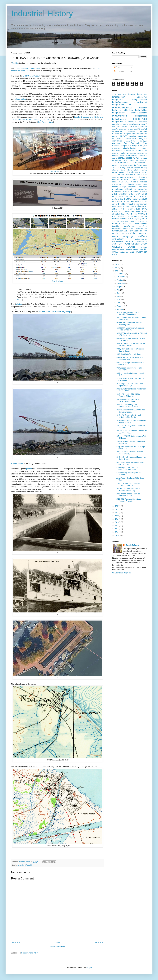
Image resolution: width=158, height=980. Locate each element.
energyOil (143, 141)
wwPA (115, 252)
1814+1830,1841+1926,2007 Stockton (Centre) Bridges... (131, 411)
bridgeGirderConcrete (122, 105)
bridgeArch (119, 97)
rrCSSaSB (143, 199)
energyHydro (117, 141)
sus (118, 221)
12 (115, 94)
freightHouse (137, 146)
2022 (117, 509)
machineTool (129, 151)
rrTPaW (140, 216)
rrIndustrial (131, 204)
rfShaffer (131, 184)
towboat (133, 221)
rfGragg (144, 168)
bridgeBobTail (142, 97)
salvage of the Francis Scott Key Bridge (55, 312)
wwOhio (143, 249)
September (121, 283)
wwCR (115, 236)
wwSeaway (124, 252)
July (119, 290)
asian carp (122, 94)
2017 (117, 526)
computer (128, 134)
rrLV (124, 207)
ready (145, 158)
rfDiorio (114, 168)
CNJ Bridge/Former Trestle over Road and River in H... (130, 369)
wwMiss (132, 247)
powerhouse (131, 156)
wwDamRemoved (141, 239)
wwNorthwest (132, 249)
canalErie (116, 124)
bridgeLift (143, 108)
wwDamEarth (118, 239)
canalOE (144, 127)
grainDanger (116, 148)
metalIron (125, 153)
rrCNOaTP (135, 199)
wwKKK (144, 244)
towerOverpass (130, 226)
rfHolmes (137, 172)
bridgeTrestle (141, 116)
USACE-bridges (58, 281)
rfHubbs (115, 175)
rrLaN (114, 206)
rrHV (114, 204)
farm (126, 143)
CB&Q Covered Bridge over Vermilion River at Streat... (130, 350)
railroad (129, 158)
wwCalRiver (131, 233)
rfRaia (127, 182)
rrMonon (115, 209)
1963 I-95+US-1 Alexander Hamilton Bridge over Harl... (130, 453)
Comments (119, 72)
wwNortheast (118, 249)
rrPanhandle (135, 211)
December (121, 274)
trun (146, 229)
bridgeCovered (140, 102)
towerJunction (141, 224)
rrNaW (130, 209)
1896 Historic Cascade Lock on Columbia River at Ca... (128, 313)
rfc (146, 163)
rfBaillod (115, 163)
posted (29, 469)
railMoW (121, 158)
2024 (117, 271)
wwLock (117, 247)
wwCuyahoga (128, 237)
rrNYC (122, 211)
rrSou (115, 216)
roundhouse (118, 189)
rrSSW (127, 216)
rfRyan (122, 184)
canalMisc (21, 865)
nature (122, 156)
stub (114, 221)
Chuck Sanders (54, 171)
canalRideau (123, 129)
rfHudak (121, 175)
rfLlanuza (143, 177)
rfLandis (130, 177)
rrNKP (115, 211)
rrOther (128, 211)
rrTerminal (133, 216)
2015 (117, 532)
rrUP (145, 216)
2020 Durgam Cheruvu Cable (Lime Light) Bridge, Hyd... (130, 385)
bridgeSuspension (139, 113)
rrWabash (124, 219)
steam (145, 219)
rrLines (120, 206)
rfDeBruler (138, 165)
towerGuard (127, 224)
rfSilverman (139, 184)
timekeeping (124, 221)
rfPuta (121, 182)
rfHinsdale (129, 172)
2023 (117, 506)
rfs (126, 184)
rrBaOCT (123, 194)
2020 (117, 516)
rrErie (132, 202)
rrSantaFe (142, 214)
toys (132, 229)
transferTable (139, 229)
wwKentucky (135, 244)
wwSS (132, 252)
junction (133, 148)
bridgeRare (128, 110)
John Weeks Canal (46, 122)
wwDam (142, 236)
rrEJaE (126, 201)
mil (146, 153)
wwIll (128, 244)
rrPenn (144, 211)
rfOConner (124, 180)
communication (118, 134)
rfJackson (129, 175)
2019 (117, 519)
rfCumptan (129, 165)
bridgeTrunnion (119, 119)
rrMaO (128, 206)
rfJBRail (137, 175)
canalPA (115, 129)
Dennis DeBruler (132, 545)
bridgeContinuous (120, 102)
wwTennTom (141, 252)
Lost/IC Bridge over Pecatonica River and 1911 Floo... (130, 463)
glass (145, 146)
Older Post (99, 942)
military (115, 156)
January (120, 309)
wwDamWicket (142, 241)
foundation (116, 146)
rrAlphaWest (117, 192)
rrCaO (145, 197)
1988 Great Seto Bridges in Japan (129, 354)
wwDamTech (130, 241)
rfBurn (143, 163)
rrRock (133, 214)
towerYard (126, 229)
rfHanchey (144, 170)
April (119, 300)
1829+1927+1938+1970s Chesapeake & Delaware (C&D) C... (131, 421)
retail (125, 160)
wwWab (115, 254)
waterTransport (140, 231)
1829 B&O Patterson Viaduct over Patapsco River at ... (129, 500)
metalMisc (133, 153)
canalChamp (143, 122)
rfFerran (137, 168)
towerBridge (142, 221)
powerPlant (143, 156)
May (119, 296)
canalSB (130, 129)
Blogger (89, 968)
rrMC (133, 206)
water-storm (129, 231)
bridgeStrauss (118, 113)
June (119, 293)
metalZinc (141, 153)
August (120, 287)
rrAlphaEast (143, 189)
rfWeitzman (143, 187)
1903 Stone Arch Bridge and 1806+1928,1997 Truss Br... (128, 406)
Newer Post (16, 942)
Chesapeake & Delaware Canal (27, 68)
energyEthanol (131, 139)
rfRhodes (144, 182)
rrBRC (145, 194)
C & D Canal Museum (32, 76)
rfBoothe (129, 163)
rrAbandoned (130, 189)
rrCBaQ (122, 199)
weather (116, 233)
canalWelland (117, 131)
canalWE (144, 129)
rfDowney (122, 168)
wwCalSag (143, 233)
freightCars (126, 146)
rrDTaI (114, 202)
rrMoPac (123, 209)
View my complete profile (121, 573)
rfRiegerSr (115, 184)
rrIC (118, 204)
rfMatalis (115, 180)
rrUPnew (116, 219)
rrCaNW (137, 196)
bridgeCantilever (140, 100)
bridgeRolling (141, 110)
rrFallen (138, 202)
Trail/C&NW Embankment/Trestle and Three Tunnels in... (130, 329)
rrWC (132, 219)
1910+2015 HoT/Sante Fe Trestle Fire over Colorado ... (130, 379)
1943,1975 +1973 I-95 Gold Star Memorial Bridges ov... (128, 395)
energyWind (117, 143)
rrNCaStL (137, 209)
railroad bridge (20, 99)
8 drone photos (17, 464)
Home (58, 942)
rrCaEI (115, 197)
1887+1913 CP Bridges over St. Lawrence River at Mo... (128, 400)
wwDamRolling (118, 241)
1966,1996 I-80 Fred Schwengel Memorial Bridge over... (128, 484)
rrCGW (128, 199)
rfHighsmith (116, 172)
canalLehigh (116, 127)
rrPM (127, 214)
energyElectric (118, 139)
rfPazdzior (134, 180)
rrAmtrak (134, 192)
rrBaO (115, 194)
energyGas (143, 139)
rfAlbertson (143, 160)
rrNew (144, 209)
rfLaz (136, 177)
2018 (117, 522)
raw (141, 158)
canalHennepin (135, 124)
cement (144, 131)
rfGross (130, 170)
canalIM (144, 124)
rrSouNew (121, 217)
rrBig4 (132, 194)
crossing (133, 136)
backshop (132, 94)
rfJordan (144, 175)
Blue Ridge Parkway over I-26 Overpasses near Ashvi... (127, 469)
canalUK (137, 129)
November (121, 277)
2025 (117, 268)
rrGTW (144, 202)
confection (136, 134)
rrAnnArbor (143, 192)
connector (144, 134)
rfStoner (115, 187)
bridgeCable (118, 100)
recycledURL (117, 160)
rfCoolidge (123, 165)
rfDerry (145, 165)
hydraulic (125, 148)
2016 (117, 529)
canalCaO (132, 122)
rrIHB (123, 204)
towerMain (116, 226)
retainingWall (133, 160)
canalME (125, 127)
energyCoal (143, 136)
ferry (145, 143)
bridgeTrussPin (119, 122)
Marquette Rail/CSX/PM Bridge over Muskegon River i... (130, 358)
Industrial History (42, 13)
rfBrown (136, 163)
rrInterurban (142, 204)
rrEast (120, 202)
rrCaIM (121, 197)
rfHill (123, 172)
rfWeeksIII (28, 865)
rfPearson (143, 180)
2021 (117, 512)
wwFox (122, 244)
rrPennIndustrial (118, 214)
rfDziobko (130, 168)
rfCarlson (116, 165)
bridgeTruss (140, 119)
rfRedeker (135, 182)
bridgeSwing (120, 116)
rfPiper (115, 182)
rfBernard (122, 163)
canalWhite (131, 131)
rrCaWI (115, 199)
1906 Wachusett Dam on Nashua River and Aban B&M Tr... (131, 345)
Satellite (15, 63)
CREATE (123, 136)
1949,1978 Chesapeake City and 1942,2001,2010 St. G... (129, 416)
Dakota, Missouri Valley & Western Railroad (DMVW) (129, 324)
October (120, 280)
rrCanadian (128, 197)
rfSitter (145, 184)
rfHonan (144, 172)
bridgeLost (117, 110)
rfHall (136, 170)
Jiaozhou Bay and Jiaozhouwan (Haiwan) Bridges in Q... (128, 490)
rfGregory (115, 170)
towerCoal (116, 224)
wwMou (144, 247)
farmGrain (136, 143)
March (119, 303)
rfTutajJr (123, 187)
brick (145, 94)
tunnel (115, 231)
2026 (117, 264)
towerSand (143, 226)
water (121, 231)
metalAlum (116, 153)
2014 (117, 535)
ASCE (20, 300)
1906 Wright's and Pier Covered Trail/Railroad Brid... (128, 495)
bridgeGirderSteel (123, 108)
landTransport (117, 151)
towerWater (116, 229)
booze (139, 94)
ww (123, 233)
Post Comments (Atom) (30, 953)
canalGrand (125, 124)
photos (19, 304)
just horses (142, 148)
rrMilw (138, 206)
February (120, 306)
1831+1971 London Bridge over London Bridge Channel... (131, 390)
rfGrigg (123, 170)
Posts (117, 67)
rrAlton (126, 192)
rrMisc (144, 206)
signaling (138, 219)
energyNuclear (131, 141)
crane (115, 136)
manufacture (141, 151)
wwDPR (115, 244)
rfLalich (123, 177)
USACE (94, 89)
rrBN (138, 194)
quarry (115, 158)
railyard (136, 158)
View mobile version (58, 947)
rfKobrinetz (115, 177)
